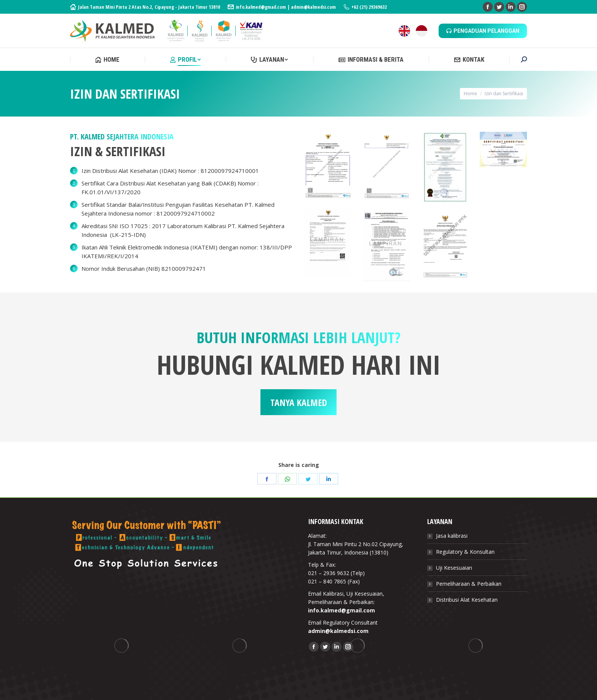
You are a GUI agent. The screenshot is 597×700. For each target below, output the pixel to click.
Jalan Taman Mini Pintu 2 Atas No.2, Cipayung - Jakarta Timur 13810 (145, 7)
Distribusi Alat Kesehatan (467, 600)
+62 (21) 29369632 (365, 7)
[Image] (328, 165)
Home (470, 93)
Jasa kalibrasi (452, 536)
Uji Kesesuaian (454, 568)
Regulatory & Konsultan (465, 552)
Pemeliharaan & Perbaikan (469, 584)
